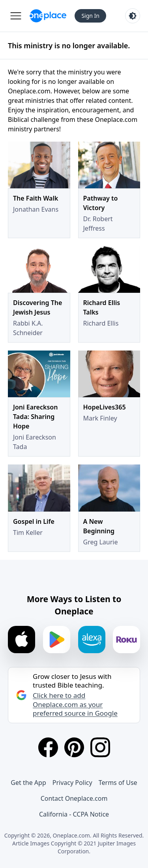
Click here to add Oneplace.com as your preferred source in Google (75, 704)
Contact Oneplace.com (74, 798)
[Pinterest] (74, 747)
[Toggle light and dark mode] (133, 16)
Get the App (28, 783)
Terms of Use (118, 783)
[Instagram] (100, 747)
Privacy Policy (72, 783)
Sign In (90, 16)
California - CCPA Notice (74, 814)
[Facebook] (48, 747)
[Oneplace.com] (48, 16)
